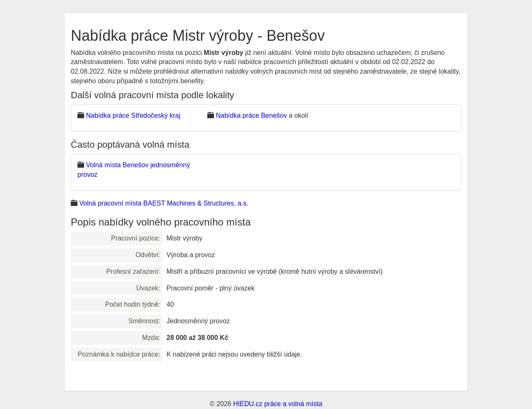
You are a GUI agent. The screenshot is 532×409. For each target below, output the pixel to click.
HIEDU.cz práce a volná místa (278, 404)
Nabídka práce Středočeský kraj (133, 115)
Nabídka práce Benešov (251, 115)
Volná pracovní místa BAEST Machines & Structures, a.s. (164, 203)
